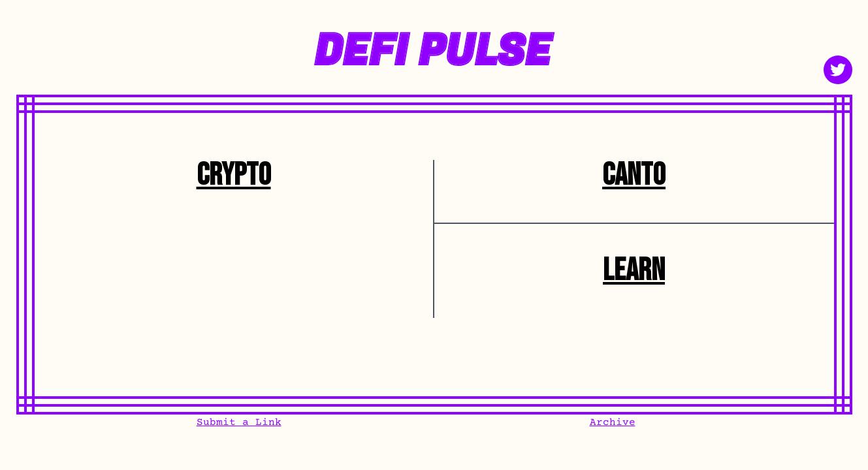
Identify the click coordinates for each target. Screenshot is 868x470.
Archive (613, 422)
